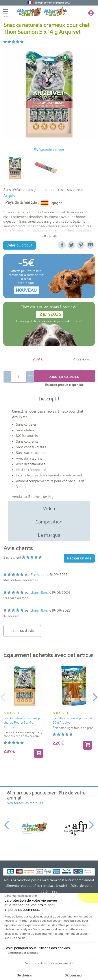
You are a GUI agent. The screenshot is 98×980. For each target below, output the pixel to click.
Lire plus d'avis (22, 631)
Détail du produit (19, 245)
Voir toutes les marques (25, 803)
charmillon (39, 592)
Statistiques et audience (23, 953)
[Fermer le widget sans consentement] (21, 896)
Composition (49, 522)
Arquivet (11, 196)
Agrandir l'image (49, 149)
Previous (3, 697)
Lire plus (49, 235)
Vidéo (49, 508)
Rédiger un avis (79, 558)
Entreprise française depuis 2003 (53, 3)
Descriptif (49, 399)
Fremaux (38, 574)
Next (95, 697)
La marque (49, 535)
